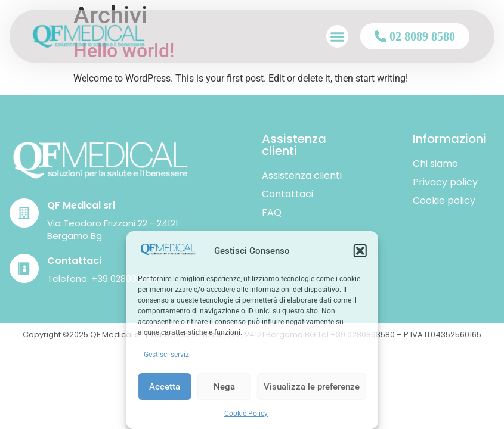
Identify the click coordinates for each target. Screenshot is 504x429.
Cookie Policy (246, 414)
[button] (360, 251)
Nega (224, 387)
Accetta (165, 387)
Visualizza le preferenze (312, 387)
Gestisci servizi (167, 355)
